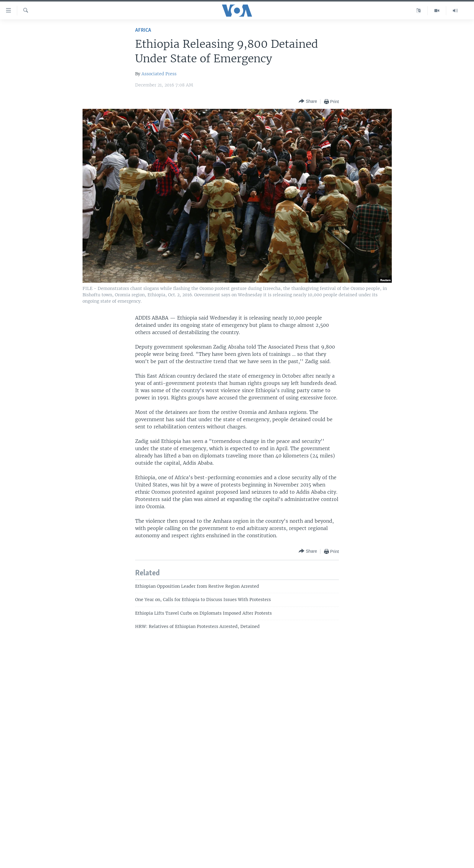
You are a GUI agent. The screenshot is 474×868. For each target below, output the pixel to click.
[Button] (308, 101)
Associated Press (159, 74)
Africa (143, 30)
